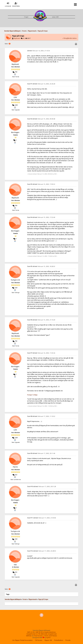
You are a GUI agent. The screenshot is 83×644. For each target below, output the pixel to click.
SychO (48, 638)
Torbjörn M (15, 280)
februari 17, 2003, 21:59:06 (41, 518)
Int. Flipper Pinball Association (22, 640)
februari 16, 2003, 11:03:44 (41, 353)
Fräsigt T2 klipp (32, 395)
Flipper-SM (48, 640)
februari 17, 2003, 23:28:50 (41, 551)
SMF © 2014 (40, 632)
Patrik (15, 467)
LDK (15, 97)
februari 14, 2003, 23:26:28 (41, 84)
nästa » (75, 38)
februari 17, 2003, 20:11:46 (41, 453)
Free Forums (38, 636)
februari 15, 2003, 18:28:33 (41, 266)
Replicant (17, 38)
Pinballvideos (59, 640)
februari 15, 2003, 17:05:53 (41, 184)
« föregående (67, 38)
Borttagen (15, 132)
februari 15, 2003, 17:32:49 (41, 217)
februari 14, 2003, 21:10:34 (38, 51)
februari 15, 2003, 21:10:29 (41, 320)
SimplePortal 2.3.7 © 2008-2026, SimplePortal (41, 634)
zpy (15, 564)
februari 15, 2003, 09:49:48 (41, 119)
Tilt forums (39, 640)
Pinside (68, 640)
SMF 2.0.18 (31, 632)
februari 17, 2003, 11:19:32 (41, 416)
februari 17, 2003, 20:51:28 (41, 487)
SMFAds (29, 636)
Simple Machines (50, 632)
